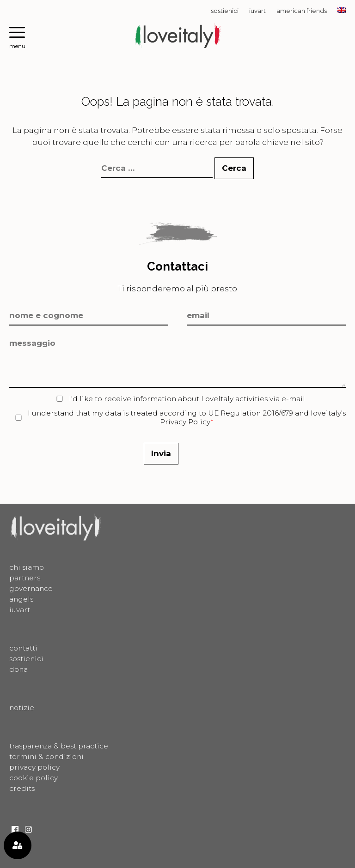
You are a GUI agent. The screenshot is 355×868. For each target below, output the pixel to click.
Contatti (23, 648)
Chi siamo (27, 567)
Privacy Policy (185, 422)
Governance (31, 588)
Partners (25, 578)
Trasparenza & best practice (59, 746)
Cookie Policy (34, 778)
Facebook (15, 830)
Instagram (28, 830)
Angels (21, 599)
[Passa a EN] (342, 11)
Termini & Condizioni (46, 756)
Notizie (22, 708)
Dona (18, 669)
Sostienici (225, 11)
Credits (22, 788)
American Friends (302, 11)
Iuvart (257, 11)
